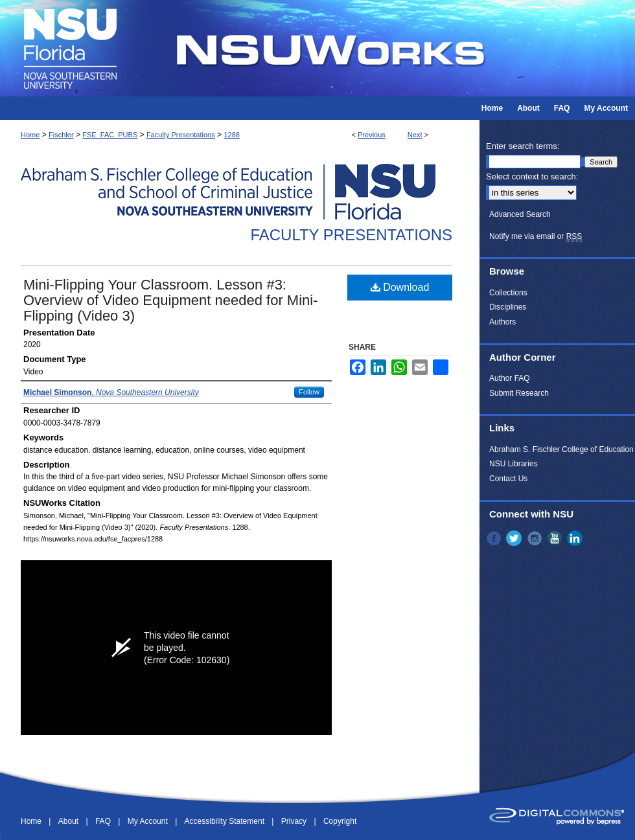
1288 (231, 135)
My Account (149, 821)
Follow (309, 392)
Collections (508, 293)
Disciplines (508, 307)
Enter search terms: (523, 146)
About (70, 821)
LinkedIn (576, 538)
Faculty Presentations (181, 135)
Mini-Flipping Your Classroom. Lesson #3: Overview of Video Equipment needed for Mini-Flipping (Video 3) (171, 300)
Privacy (295, 821)
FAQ (104, 821)
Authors (502, 322)
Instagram (536, 538)
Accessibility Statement (226, 821)
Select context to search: (532, 176)
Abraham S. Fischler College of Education (561, 449)
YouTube (556, 538)
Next (415, 135)
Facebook (495, 538)
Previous (372, 135)
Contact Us (508, 479)
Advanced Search (520, 214)
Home (30, 135)
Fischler (61, 135)
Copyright (340, 821)
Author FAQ (510, 378)
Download (400, 287)
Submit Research (519, 393)
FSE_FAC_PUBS (110, 135)
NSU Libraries (514, 464)
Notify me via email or (536, 236)
